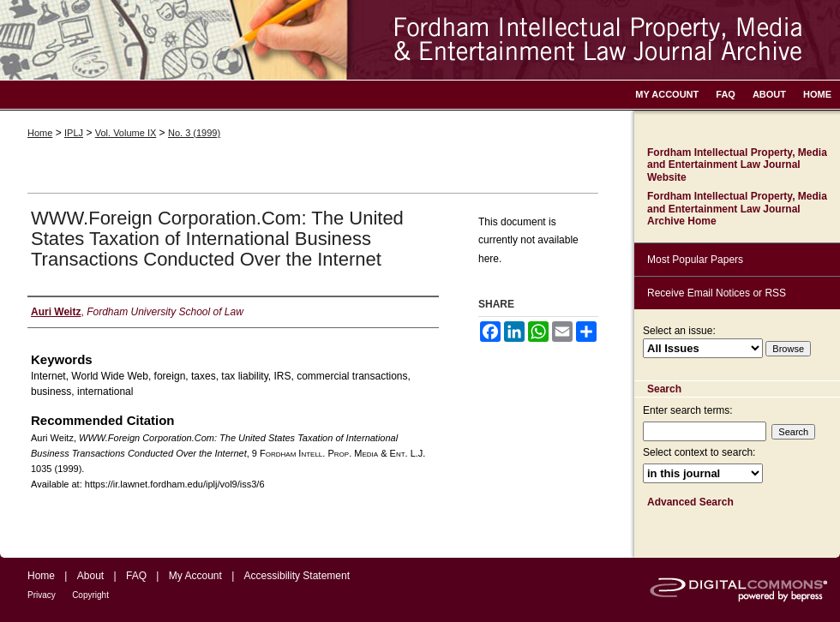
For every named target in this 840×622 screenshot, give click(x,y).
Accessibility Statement (297, 576)
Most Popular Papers (695, 260)
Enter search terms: (688, 410)
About (90, 576)
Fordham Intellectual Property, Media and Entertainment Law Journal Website (737, 165)
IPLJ (74, 133)
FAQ (136, 576)
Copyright (90, 595)
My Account (195, 576)
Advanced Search (690, 502)
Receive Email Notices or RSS (717, 293)
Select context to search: (699, 452)
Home (40, 133)
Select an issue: (679, 331)
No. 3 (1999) (194, 133)
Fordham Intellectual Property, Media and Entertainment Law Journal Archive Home (737, 209)
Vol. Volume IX (126, 133)
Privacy (42, 595)
